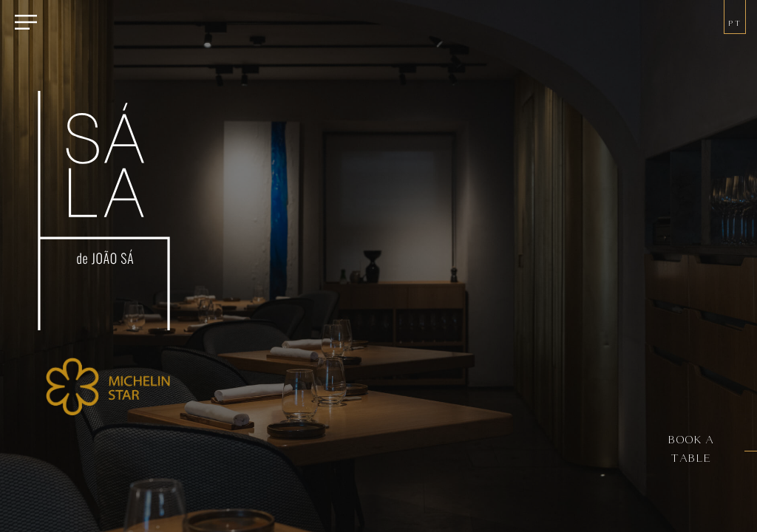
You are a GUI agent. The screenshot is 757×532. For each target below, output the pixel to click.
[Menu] (26, 24)
